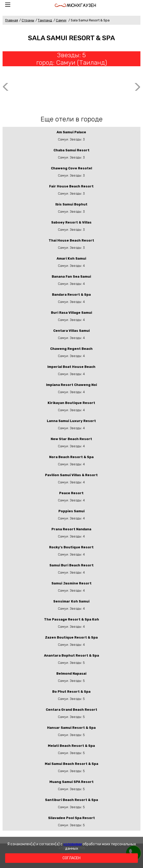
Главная (12, 20)
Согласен (71, 858)
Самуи (61, 20)
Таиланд (45, 20)
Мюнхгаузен (75, 5)
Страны (28, 20)
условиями (73, 844)
